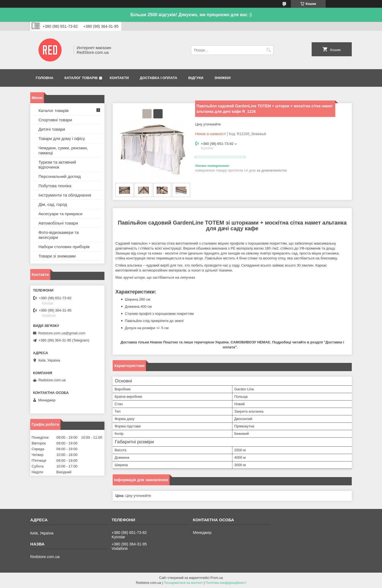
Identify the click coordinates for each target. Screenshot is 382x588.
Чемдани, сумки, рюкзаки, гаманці (63, 150)
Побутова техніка (55, 186)
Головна (45, 78)
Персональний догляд (60, 176)
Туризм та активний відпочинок (57, 165)
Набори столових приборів (64, 247)
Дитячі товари (52, 129)
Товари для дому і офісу (62, 138)
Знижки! (223, 78)
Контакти (119, 78)
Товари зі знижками (57, 256)
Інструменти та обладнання (65, 195)
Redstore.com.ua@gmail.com (62, 333)
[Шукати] (269, 50)
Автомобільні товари (58, 223)
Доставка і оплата (159, 78)
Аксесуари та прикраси (60, 214)
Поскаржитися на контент (183, 583)
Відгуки (196, 78)
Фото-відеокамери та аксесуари (59, 235)
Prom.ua (217, 578)
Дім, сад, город (53, 204)
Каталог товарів (81, 78)
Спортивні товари (55, 120)
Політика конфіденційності (226, 583)
